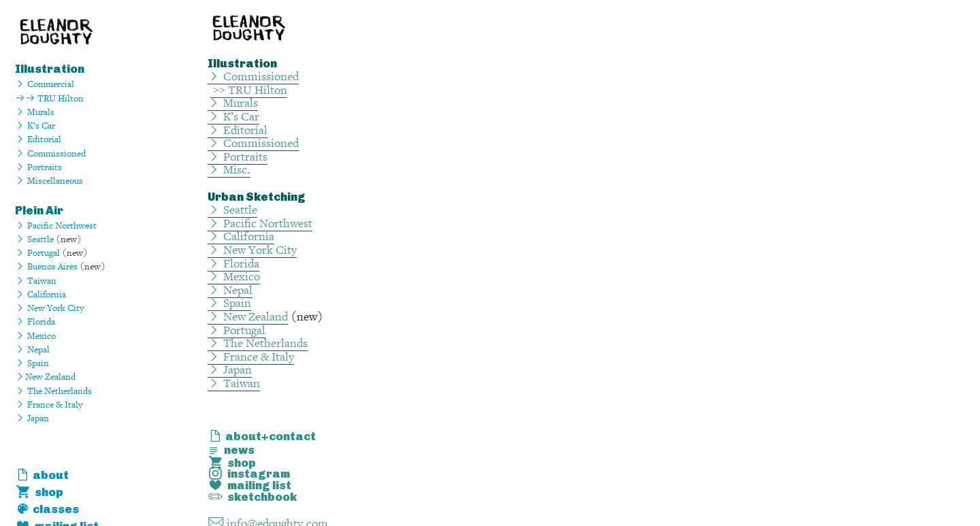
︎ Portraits (38, 167)
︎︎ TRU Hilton (49, 98)
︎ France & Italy (49, 405)
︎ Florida (35, 322)
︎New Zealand (45, 377)
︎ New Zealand (248, 317)
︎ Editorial (38, 139)
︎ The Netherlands (53, 391)
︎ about (42, 475)
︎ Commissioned (253, 77)
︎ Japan (32, 418)
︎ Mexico (234, 277)
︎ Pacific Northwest (56, 226)
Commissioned (56, 153)
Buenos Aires (52, 266)
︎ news (231, 450)
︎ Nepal (32, 349)
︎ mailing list (249, 485)
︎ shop (39, 492)
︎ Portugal (37, 253)
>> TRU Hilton (249, 90)
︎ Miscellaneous (49, 181)
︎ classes (47, 509)
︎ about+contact (262, 436)
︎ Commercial (45, 84)
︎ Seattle (34, 239)
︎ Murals (35, 112)
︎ (20, 126)
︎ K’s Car (233, 117)
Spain (37, 363)
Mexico (42, 336)
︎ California (40, 294)
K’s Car (41, 126)
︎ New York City (49, 308)
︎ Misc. (229, 170)
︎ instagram (249, 474)
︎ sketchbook (252, 497)
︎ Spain (229, 303)
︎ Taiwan (36, 281)
